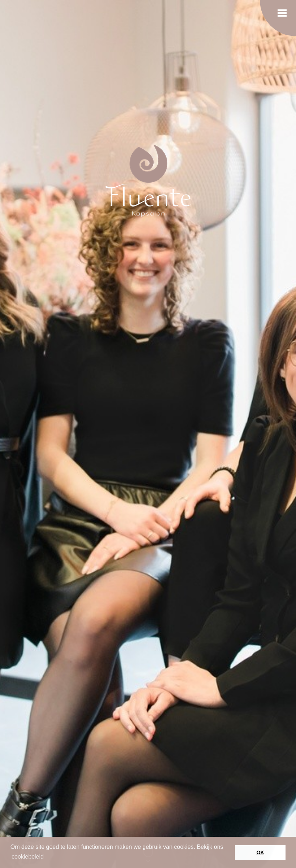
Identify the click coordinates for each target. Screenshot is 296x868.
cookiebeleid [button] (28, 857)
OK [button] (260, 852)
